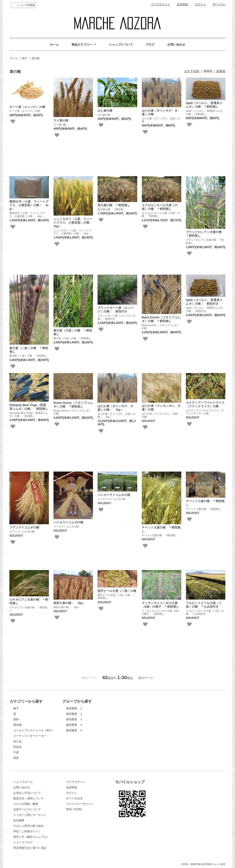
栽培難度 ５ (74, 730)
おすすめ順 (192, 71)
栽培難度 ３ (74, 719)
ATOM (78, 809)
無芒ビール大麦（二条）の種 (117, 591)
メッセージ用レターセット (30, 815)
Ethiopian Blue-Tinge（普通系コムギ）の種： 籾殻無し (29, 407)
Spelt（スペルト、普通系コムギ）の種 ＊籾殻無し (204, 105)
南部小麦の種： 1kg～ (69, 603)
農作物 (17, 725)
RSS (69, 809)
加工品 (17, 741)
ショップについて (121, 45)
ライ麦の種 (61, 120)
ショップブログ (23, 842)
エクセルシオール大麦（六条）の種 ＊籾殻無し (160, 207)
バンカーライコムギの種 (114, 495)
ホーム (54, 45)
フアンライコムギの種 (24, 527)
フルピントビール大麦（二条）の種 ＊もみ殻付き (204, 605)
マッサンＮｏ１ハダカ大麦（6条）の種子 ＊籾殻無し (161, 605)
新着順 (221, 71)
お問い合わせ (176, 45)
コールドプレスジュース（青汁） (34, 730)
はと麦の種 (105, 111)
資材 (16, 719)
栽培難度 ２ (74, 714)
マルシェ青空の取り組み (28, 826)
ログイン (200, 4)
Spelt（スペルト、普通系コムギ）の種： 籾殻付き (204, 302)
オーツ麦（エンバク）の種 (27, 107)
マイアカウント (160, 4)
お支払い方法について (27, 793)
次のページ (146, 678)
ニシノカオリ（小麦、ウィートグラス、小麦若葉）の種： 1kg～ (74, 222)
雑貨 (16, 758)
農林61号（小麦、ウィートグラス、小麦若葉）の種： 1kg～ (29, 205)
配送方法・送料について (28, 798)
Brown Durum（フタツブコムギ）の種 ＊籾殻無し (73, 405)
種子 (25, 58)
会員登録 (182, 4)
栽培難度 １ (74, 708)
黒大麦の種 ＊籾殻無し (114, 205)
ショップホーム (23, 782)
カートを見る (74, 798)
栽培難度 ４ (74, 725)
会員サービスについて (27, 809)
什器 (16, 752)
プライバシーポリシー (80, 804)
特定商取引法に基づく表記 (30, 848)
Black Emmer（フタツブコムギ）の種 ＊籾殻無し (161, 319)
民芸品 (17, 747)
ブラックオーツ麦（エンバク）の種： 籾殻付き (115, 310)
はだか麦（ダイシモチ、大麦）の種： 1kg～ (115, 408)
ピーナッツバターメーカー (30, 736)
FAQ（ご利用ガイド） (27, 831)
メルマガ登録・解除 (26, 804)
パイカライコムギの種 (68, 522)
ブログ (150, 45)
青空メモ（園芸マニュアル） (31, 837)
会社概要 (19, 820)
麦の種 (36, 58)
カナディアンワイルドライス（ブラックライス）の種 (205, 404)
